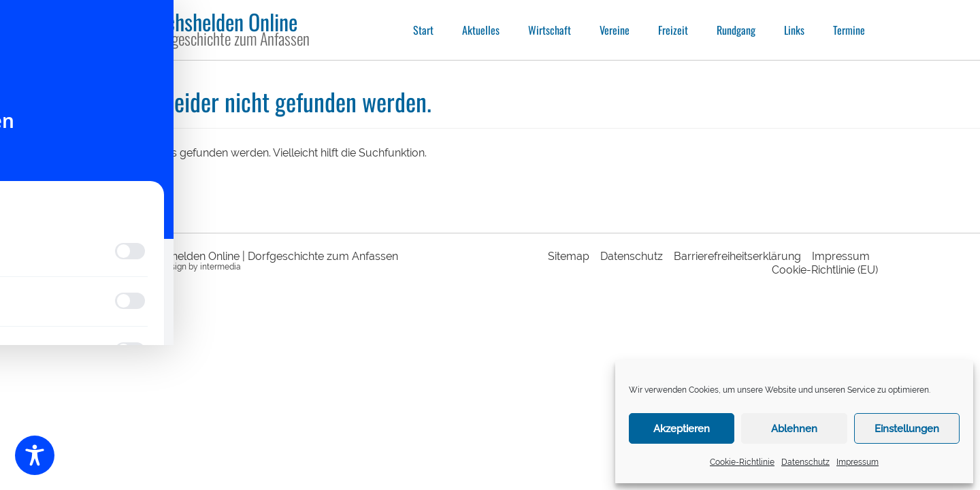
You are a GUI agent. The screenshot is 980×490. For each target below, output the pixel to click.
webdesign (166, 267)
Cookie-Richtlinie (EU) (825, 270)
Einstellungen (907, 429)
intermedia (220, 267)
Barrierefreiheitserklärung (737, 256)
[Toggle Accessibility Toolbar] (35, 455)
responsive (122, 267)
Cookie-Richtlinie (742, 462)
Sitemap (569, 256)
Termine (849, 30)
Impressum (857, 462)
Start (423, 30)
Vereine (615, 30)
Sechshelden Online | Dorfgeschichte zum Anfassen (269, 256)
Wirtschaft (550, 30)
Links (794, 30)
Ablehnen (794, 429)
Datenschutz (805, 462)
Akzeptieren (682, 429)
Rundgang (736, 30)
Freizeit (673, 30)
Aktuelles (481, 30)
